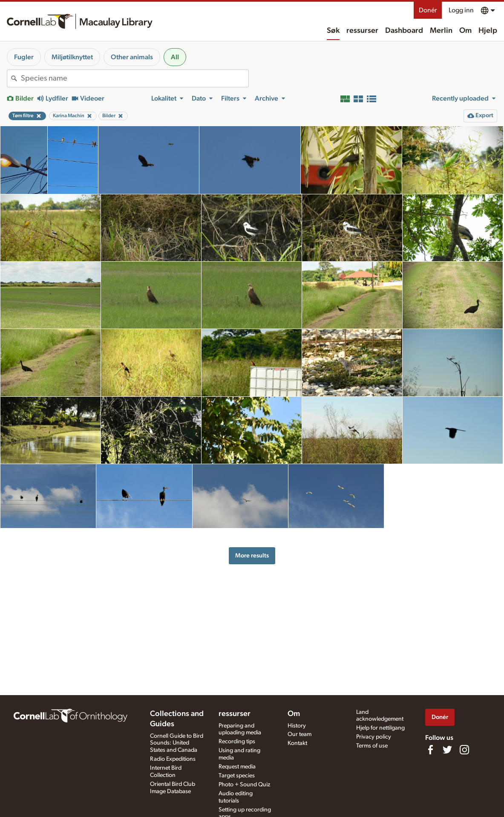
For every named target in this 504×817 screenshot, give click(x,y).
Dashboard (404, 31)
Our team (300, 734)
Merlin (441, 31)
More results (252, 556)
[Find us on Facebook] (430, 750)
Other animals (132, 57)
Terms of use (372, 746)
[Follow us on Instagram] (464, 750)
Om (465, 31)
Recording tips (237, 742)
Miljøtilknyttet (72, 57)
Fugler (24, 57)
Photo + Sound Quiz (244, 785)
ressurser (362, 31)
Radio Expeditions (173, 759)
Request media (237, 767)
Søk (333, 31)
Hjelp (488, 31)
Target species (237, 776)
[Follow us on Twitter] (447, 750)
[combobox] (135, 78)
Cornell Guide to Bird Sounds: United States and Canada (177, 743)
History (297, 726)
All (175, 57)
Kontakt (297, 743)
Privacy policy (374, 737)
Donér (428, 10)
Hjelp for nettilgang (380, 728)
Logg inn (461, 10)
